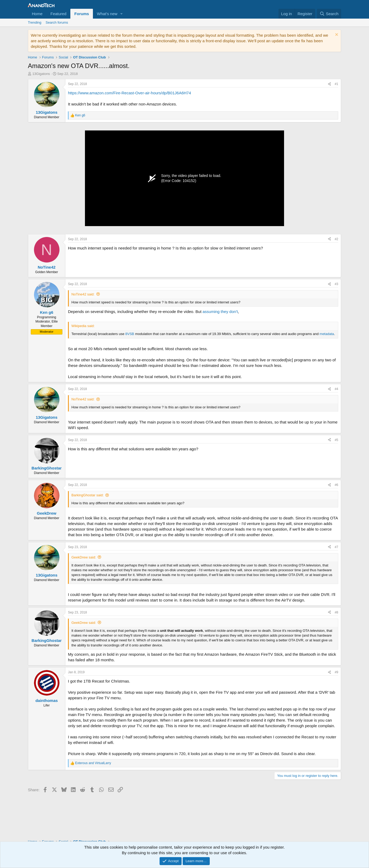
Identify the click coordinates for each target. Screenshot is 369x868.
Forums (82, 14)
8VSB (130, 334)
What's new (107, 14)
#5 (336, 440)
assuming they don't (220, 312)
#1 (336, 84)
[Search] (329, 14)
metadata (327, 334)
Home (37, 14)
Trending (35, 22)
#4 (336, 389)
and (93, 763)
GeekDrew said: (84, 557)
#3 (336, 284)
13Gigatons (41, 74)
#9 (336, 672)
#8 (336, 612)
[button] (122, 14)
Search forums (57, 22)
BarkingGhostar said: (87, 495)
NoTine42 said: (83, 294)
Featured (58, 14)
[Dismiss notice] (336, 35)
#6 (336, 485)
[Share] (329, 84)
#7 (336, 547)
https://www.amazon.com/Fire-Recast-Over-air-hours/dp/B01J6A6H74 (130, 93)
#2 (336, 239)
